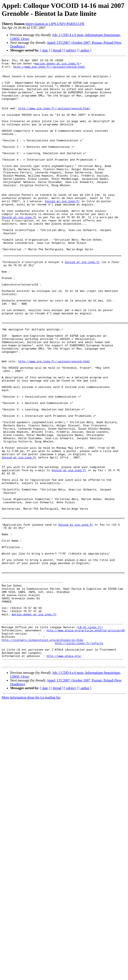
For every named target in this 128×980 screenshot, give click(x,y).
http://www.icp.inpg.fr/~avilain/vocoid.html (49, 69)
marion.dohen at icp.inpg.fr (57, 65)
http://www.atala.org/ (64, 768)
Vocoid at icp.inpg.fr (62, 230)
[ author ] (85, 50)
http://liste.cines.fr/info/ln (79, 753)
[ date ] (45, 50)
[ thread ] (57, 50)
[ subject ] (71, 50)
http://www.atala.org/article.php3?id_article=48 (86, 737)
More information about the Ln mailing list (31, 811)
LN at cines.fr (90, 733)
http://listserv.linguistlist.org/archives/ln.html (42, 749)
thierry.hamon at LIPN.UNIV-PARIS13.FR (55, 24)
